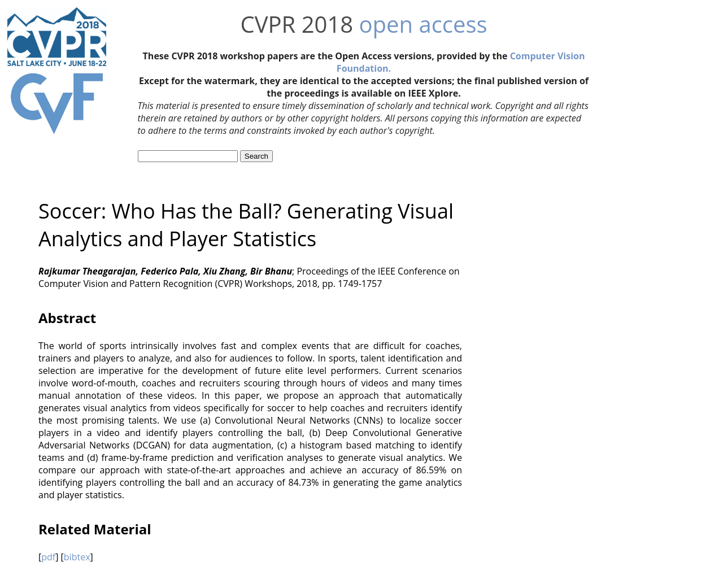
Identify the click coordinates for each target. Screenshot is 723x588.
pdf (48, 557)
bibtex (77, 557)
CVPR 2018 (297, 24)
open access (423, 24)
